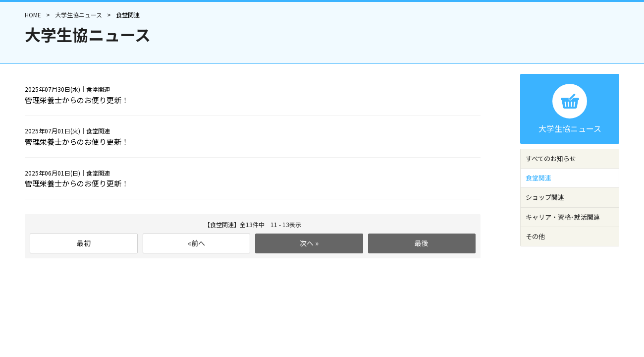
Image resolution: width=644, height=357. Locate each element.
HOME (33, 15)
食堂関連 (538, 178)
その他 (535, 236)
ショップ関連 (545, 197)
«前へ (196, 243)
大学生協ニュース (79, 15)
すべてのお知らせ (551, 158)
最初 (84, 243)
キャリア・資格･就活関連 (563, 217)
